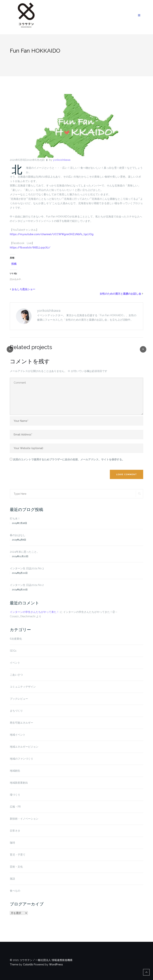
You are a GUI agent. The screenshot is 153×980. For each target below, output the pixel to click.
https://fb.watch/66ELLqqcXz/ (30, 248)
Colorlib (28, 964)
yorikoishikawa (62, 160)
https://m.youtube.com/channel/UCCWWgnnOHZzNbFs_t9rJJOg (52, 234)
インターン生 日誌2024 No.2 (27, 585)
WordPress (56, 964)
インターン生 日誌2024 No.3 (27, 568)
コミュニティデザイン (23, 687)
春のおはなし (18, 535)
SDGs (13, 651)
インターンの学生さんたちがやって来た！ (34, 612)
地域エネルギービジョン (24, 747)
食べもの (15, 891)
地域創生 (15, 771)
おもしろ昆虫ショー (24, 289)
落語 (12, 879)
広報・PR (15, 807)
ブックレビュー (19, 699)
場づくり (15, 795)
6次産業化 (16, 639)
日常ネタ (15, 831)
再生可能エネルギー (21, 723)
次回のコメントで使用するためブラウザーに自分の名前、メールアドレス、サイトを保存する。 (69, 459)
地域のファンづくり (21, 759)
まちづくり (16, 711)
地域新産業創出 (19, 783)
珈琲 (12, 843)
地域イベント (18, 735)
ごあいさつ (16, 675)
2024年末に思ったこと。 (25, 552)
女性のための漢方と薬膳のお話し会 (120, 294)
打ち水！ (15, 519)
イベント (15, 663)
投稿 (14, 264)
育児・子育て (18, 855)
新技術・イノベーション (24, 819)
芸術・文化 (16, 867)
